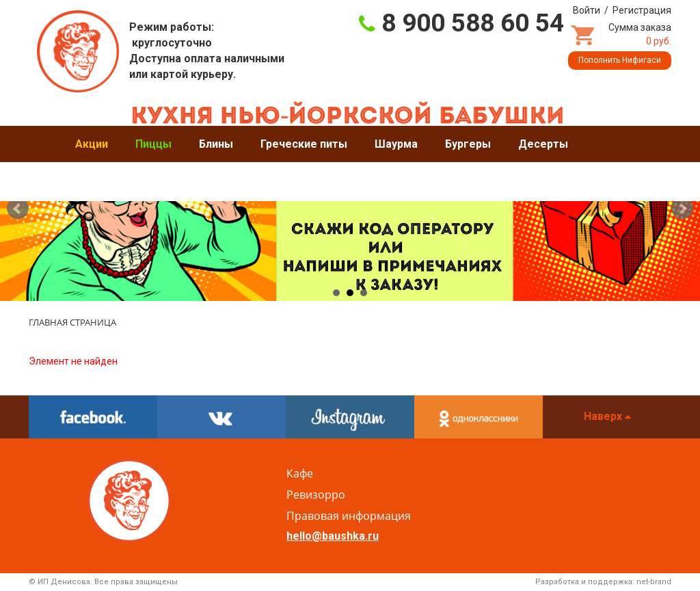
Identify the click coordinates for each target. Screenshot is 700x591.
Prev (18, 209)
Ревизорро (316, 495)
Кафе (300, 473)
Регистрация (642, 10)
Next (682, 209)
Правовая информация (349, 516)
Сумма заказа (640, 34)
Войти (587, 10)
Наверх (607, 416)
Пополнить (620, 60)
